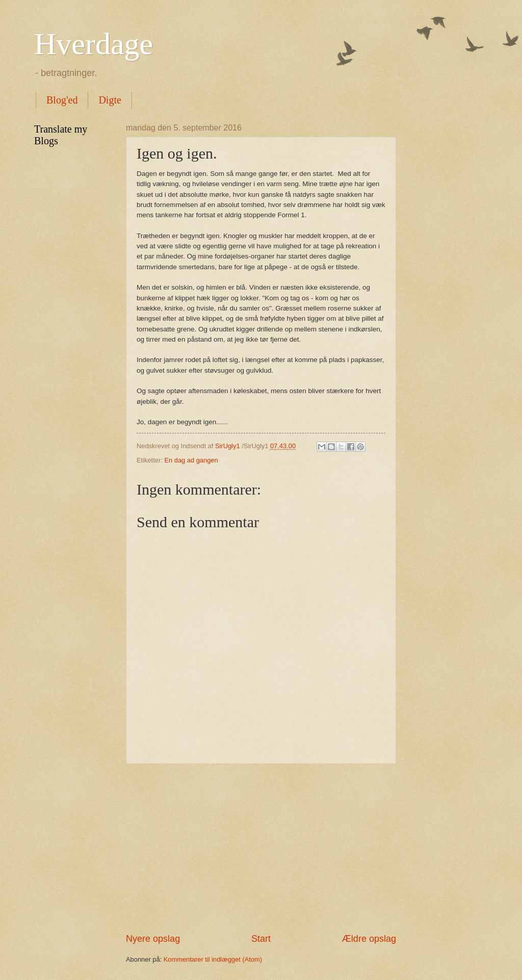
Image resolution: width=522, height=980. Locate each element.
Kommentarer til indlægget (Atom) (213, 959)
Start (261, 939)
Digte (110, 100)
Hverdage (94, 44)
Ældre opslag (369, 939)
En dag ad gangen (191, 460)
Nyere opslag (153, 939)
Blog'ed (62, 100)
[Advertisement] (261, 848)
